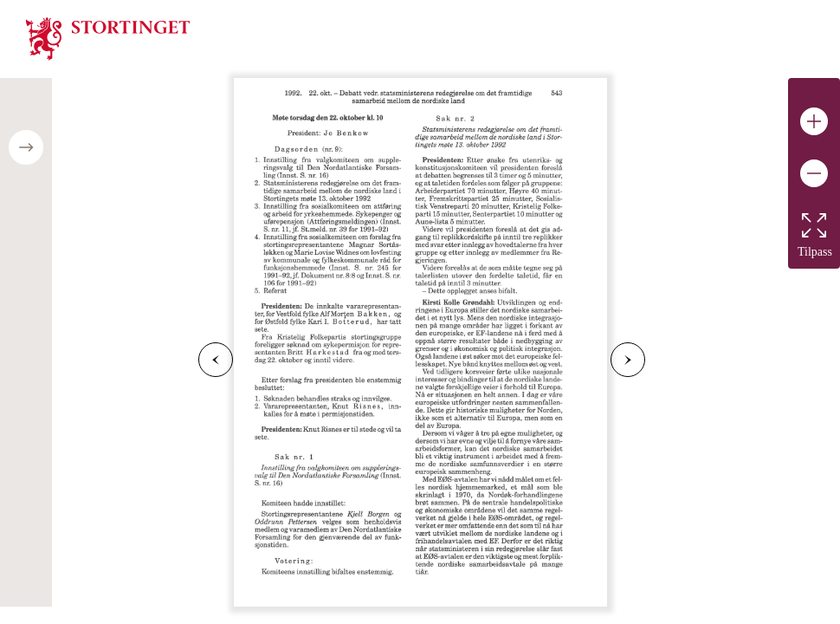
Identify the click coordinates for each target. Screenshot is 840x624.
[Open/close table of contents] (26, 147)
